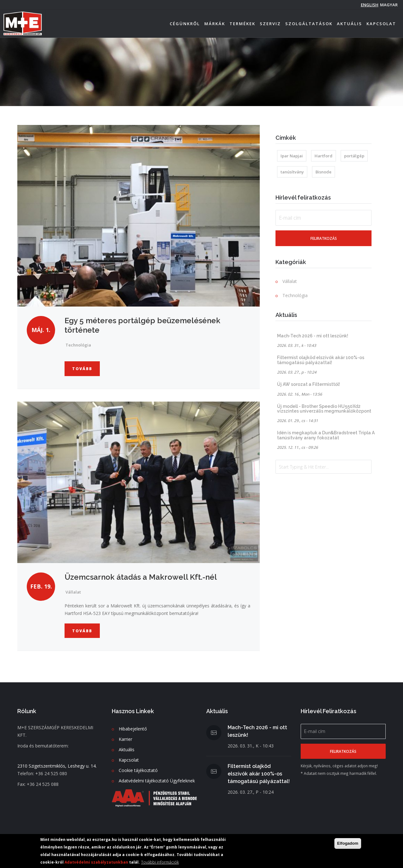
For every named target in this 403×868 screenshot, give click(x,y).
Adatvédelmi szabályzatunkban (96, 863)
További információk (160, 863)
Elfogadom (348, 844)
